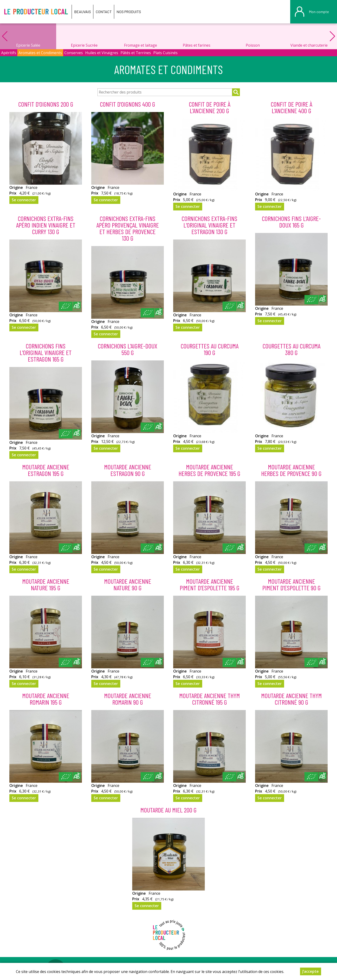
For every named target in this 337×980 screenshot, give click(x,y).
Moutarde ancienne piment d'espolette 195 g (210, 584)
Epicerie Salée (28, 45)
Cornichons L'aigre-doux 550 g (128, 349)
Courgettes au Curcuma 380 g (291, 349)
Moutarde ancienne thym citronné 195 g (210, 699)
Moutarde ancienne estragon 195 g (46, 470)
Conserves (74, 53)
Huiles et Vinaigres (102, 53)
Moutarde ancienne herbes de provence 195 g (209, 470)
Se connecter (24, 200)
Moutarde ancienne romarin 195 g (46, 699)
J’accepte (311, 971)
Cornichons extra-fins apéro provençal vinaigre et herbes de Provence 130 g (128, 228)
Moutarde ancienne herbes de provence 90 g (291, 470)
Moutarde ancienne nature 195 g (46, 584)
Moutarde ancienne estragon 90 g (128, 470)
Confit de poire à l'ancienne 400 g (291, 107)
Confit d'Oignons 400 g (128, 104)
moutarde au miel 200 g (168, 810)
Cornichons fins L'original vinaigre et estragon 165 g (46, 352)
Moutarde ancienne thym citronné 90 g (291, 699)
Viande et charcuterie (309, 45)
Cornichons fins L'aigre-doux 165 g (291, 222)
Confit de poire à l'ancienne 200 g (210, 107)
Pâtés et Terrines (136, 53)
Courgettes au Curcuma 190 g (210, 349)
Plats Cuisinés (165, 53)
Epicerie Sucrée (84, 45)
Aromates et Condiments (40, 53)
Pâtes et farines (197, 45)
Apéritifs (9, 53)
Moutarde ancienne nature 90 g (128, 584)
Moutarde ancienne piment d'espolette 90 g (291, 584)
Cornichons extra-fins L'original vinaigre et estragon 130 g (209, 225)
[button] (332, 36)
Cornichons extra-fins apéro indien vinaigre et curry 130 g (46, 225)
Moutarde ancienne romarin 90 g (128, 699)
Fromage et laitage (141, 45)
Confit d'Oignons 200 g (46, 104)
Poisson (253, 45)
